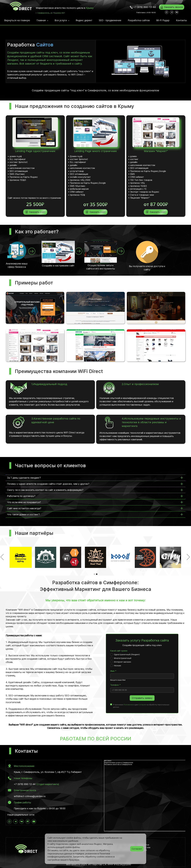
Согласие (142, 704)
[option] (95, 557)
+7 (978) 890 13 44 (25, 784)
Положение (128, 704)
